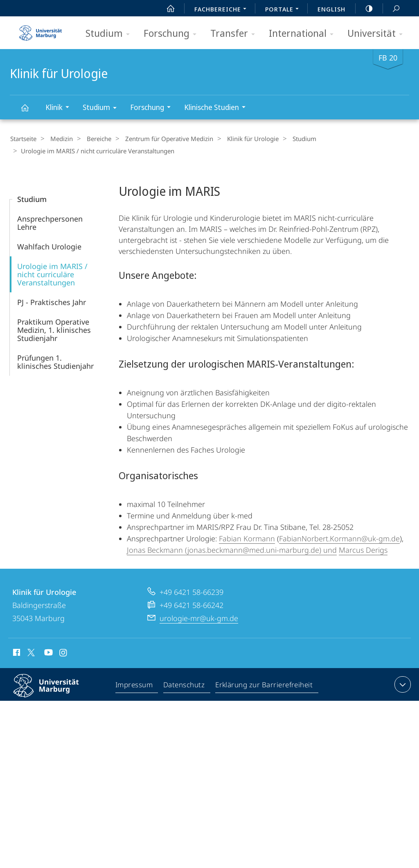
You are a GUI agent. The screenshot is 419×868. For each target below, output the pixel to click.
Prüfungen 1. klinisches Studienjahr (55, 361)
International (304, 34)
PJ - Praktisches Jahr (52, 301)
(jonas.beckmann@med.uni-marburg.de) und (260, 549)
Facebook (16, 653)
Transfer (235, 34)
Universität (378, 34)
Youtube (48, 653)
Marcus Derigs (363, 549)
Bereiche (92, 139)
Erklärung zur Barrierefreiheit (264, 685)
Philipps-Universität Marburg (53, 691)
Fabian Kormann (247, 538)
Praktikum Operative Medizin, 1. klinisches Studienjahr (54, 329)
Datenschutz (184, 685)
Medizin (58, 139)
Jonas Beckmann (155, 549)
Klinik (60, 108)
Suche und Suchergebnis (392, 9)
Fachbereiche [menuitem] (223, 10)
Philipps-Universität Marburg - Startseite (41, 30)
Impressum (134, 685)
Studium (110, 34)
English (331, 9)
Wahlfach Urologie (49, 246)
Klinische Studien (217, 108)
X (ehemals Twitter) (30, 652)
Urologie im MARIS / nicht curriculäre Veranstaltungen (52, 274)
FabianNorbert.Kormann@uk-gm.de (339, 538)
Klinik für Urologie (29, 111)
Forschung (173, 34)
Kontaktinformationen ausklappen (402, 684)
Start (166, 9)
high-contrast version (365, 9)
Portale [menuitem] (284, 10)
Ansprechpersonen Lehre (50, 222)
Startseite (23, 139)
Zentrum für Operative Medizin (159, 139)
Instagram (64, 653)
